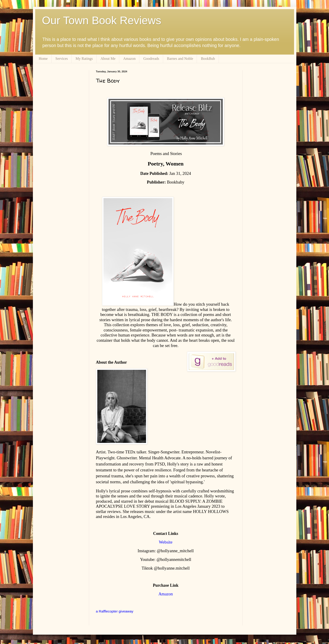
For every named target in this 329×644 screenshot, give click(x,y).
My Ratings (84, 59)
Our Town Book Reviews (102, 20)
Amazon (129, 59)
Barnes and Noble (180, 59)
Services (62, 59)
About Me (108, 59)
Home (43, 59)
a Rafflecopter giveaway (115, 611)
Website (166, 542)
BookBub (208, 59)
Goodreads (151, 59)
